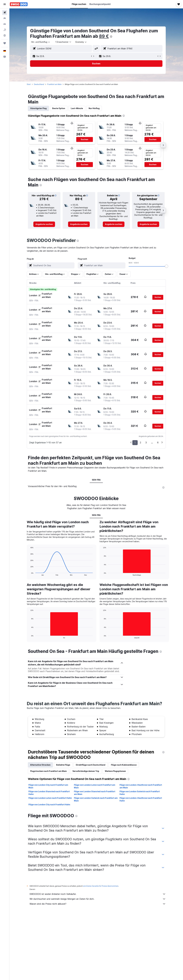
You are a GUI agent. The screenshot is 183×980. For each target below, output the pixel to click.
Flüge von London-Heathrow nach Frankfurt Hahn (141, 799)
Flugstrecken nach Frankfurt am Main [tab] (48, 771)
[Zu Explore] (5, 35)
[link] (44, 224)
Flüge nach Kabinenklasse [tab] (124, 765)
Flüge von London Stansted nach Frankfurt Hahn (49, 793)
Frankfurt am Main (54, 84)
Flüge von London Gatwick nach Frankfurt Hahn (140, 793)
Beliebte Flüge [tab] (63, 765)
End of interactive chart (29, 574)
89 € (104, 36)
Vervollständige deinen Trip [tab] (86, 771)
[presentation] (111, 37)
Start (29, 84)
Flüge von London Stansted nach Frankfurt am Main (95, 793)
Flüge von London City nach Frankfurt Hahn (49, 804)
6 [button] (158, 442)
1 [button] (135, 442)
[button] (5, 4)
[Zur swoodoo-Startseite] (19, 4)
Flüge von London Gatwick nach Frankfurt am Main (96, 799)
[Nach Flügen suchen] (5, 13)
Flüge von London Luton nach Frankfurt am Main (95, 786)
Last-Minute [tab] (77, 108)
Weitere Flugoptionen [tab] (115, 771)
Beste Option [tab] (59, 108)
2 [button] (140, 442)
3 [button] (146, 442)
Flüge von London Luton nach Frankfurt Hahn (50, 798)
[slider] (167, 266)
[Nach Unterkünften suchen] (5, 18)
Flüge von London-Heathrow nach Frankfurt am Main (141, 786)
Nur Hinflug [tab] (94, 108)
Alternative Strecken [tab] (40, 765)
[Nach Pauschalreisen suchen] (5, 30)
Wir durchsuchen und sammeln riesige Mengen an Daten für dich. (98, 899)
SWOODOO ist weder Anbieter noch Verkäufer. (98, 894)
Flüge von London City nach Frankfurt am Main (48, 786)
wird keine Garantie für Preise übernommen (101, 886)
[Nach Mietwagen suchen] (5, 24)
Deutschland (39, 84)
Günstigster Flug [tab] (38, 108)
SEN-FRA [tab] (96, 480)
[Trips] (5, 43)
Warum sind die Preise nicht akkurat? (98, 904)
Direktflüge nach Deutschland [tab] (91, 765)
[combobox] (41, 42)
